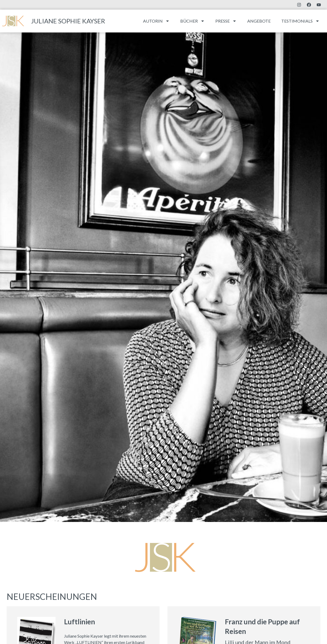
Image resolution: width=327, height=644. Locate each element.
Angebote (259, 21)
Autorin (156, 21)
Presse (226, 21)
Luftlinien (79, 622)
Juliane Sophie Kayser (68, 21)
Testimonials (300, 21)
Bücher (192, 21)
